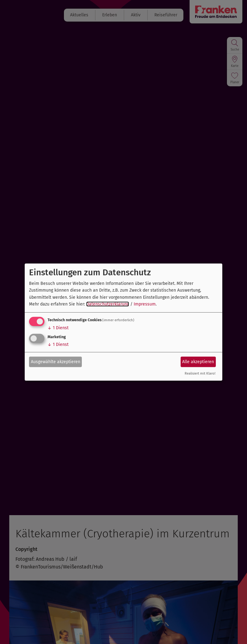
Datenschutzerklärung (108, 304)
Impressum (145, 304)
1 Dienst (58, 328)
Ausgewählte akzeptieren (56, 362)
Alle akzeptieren (198, 362)
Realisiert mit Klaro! (200, 373)
